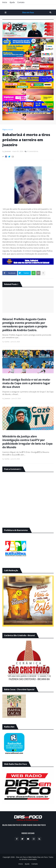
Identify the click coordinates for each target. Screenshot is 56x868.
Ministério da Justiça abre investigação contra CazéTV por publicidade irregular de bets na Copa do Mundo (27, 442)
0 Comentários (33, 151)
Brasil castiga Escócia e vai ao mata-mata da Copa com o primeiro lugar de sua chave (26, 383)
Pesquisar (50, 12)
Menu (6, 12)
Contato (21, 2)
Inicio (5, 2)
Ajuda (12, 2)
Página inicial (8, 130)
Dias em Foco (28, 12)
